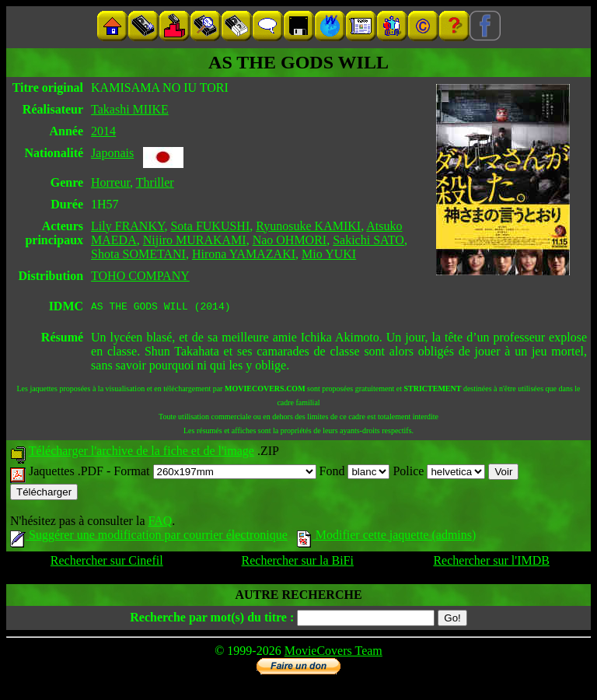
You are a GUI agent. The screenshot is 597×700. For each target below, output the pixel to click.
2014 (103, 131)
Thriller (155, 182)
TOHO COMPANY (140, 276)
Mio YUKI (329, 254)
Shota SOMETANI (138, 254)
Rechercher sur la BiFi (298, 563)
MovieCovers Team (333, 653)
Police (439, 473)
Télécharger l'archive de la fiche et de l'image (141, 453)
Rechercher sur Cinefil (107, 563)
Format (215, 473)
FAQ (160, 523)
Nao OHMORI (290, 240)
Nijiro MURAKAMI (195, 240)
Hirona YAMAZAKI (244, 254)
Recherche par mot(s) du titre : (212, 619)
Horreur (110, 182)
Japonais (112, 153)
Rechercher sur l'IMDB (491, 563)
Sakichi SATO (368, 240)
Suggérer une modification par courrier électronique (149, 537)
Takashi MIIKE (130, 109)
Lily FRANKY (127, 226)
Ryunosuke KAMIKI (308, 226)
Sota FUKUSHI (210, 226)
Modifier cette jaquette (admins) (387, 537)
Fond (355, 473)
